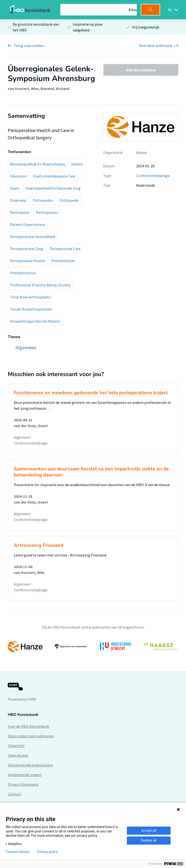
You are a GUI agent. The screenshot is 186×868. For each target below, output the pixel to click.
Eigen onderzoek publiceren (31, 736)
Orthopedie (69, 200)
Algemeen (22, 437)
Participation (47, 212)
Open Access (18, 755)
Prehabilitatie (63, 261)
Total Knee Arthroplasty (30, 297)
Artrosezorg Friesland (39, 545)
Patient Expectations (28, 224)
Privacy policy (47, 852)
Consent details (18, 852)
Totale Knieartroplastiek (31, 309)
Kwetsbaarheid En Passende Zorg (53, 188)
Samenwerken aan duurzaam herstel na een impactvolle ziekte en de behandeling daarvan (91, 472)
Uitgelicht (16, 746)
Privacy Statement (23, 784)
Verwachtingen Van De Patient (35, 321)
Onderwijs (18, 200)
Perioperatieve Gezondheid (32, 237)
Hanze (141, 152)
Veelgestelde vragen (25, 775)
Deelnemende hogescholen (30, 765)
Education (18, 176)
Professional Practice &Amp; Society (40, 285)
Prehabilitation (23, 273)
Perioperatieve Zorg (27, 249)
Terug (29, 45)
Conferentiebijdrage (153, 176)
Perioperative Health (27, 261)
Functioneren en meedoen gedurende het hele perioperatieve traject (91, 393)
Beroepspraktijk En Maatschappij (37, 164)
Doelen (77, 164)
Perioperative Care (65, 249)
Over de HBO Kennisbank (28, 726)
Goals (15, 188)
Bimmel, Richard (55, 89)
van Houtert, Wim (23, 89)
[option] (93, 646)
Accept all (149, 831)
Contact (15, 794)
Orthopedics (43, 200)
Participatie (20, 212)
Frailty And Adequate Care (54, 176)
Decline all (149, 840)
